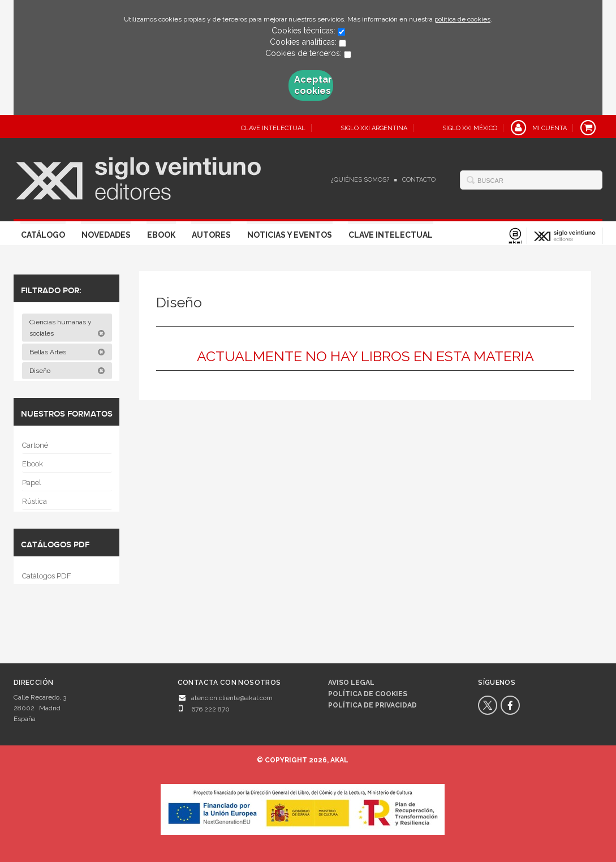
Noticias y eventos (290, 235)
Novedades (106, 235)
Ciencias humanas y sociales (67, 328)
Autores (211, 235)
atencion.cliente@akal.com (232, 698)
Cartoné (35, 445)
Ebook (161, 235)
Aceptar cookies (313, 85)
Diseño (67, 371)
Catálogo (43, 235)
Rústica (35, 501)
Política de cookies (368, 694)
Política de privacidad (372, 705)
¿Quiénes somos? (360, 180)
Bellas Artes (67, 352)
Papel (32, 483)
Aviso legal (351, 683)
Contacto (419, 180)
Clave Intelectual (391, 235)
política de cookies (462, 19)
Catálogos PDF (47, 576)
